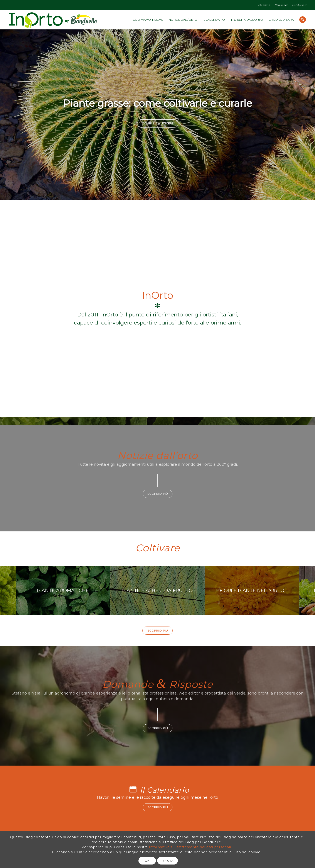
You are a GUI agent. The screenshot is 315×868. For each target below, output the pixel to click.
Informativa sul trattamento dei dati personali (190, 847)
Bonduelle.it (299, 5)
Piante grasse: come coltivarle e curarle (157, 103)
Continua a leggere (158, 123)
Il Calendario (164, 790)
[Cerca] (303, 20)
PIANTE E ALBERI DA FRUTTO (176, 590)
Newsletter (281, 5)
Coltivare (158, 548)
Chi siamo (264, 5)
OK (147, 861)
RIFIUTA (168, 861)
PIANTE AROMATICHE (82, 590)
